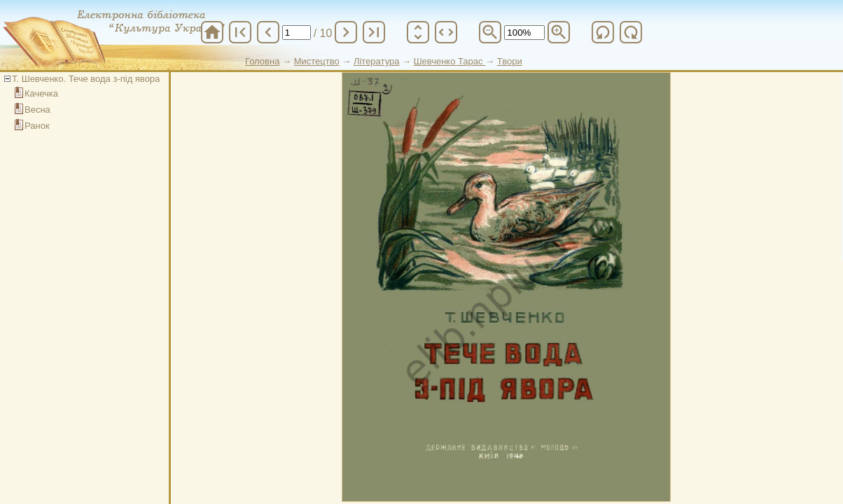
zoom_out (490, 32)
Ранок (37, 126)
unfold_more (418, 32)
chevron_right (346, 32)
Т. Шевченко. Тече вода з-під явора (86, 79)
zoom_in (559, 32)
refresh (603, 32)
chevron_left (268, 32)
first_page (240, 32)
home (212, 32)
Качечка (41, 93)
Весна (37, 110)
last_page (374, 32)
